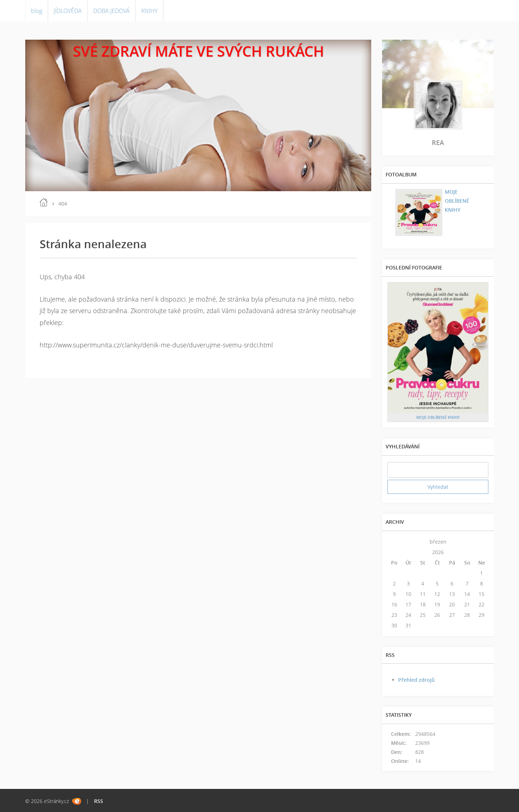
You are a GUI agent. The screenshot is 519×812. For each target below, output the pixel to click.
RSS (99, 801)
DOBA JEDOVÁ (112, 11)
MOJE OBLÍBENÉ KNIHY (457, 201)
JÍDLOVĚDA (68, 11)
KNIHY (149, 11)
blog (37, 11)
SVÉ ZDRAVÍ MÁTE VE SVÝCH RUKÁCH (198, 51)
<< (394, 542)
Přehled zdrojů (416, 680)
